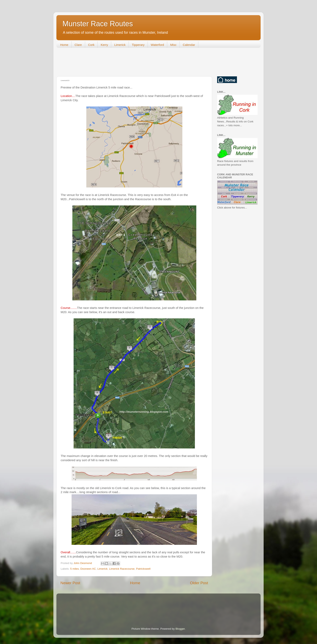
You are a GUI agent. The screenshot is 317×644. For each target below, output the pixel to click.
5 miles (74, 569)
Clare (78, 45)
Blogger (180, 629)
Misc (173, 45)
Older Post (199, 583)
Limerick (120, 45)
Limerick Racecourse (122, 569)
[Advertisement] (130, 63)
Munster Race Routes (98, 24)
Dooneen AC (88, 569)
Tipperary (138, 45)
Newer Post (70, 583)
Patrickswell (143, 569)
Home (64, 45)
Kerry (104, 45)
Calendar (189, 45)
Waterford (157, 45)
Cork (91, 45)
